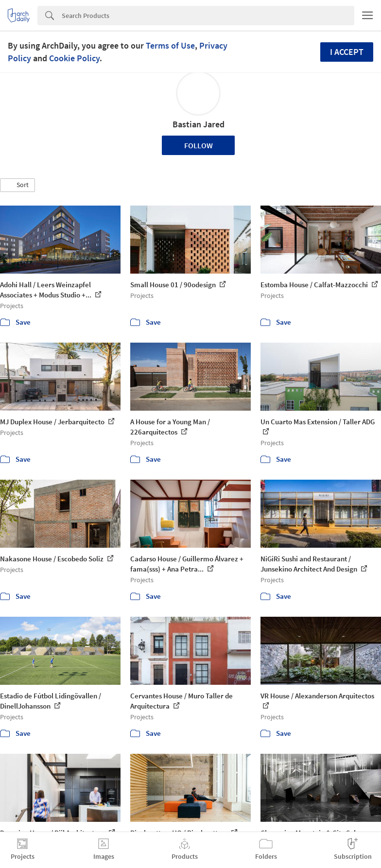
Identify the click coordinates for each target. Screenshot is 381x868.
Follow (199, 145)
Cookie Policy (74, 58)
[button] (17, 185)
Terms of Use (170, 45)
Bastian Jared (199, 124)
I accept (347, 52)
